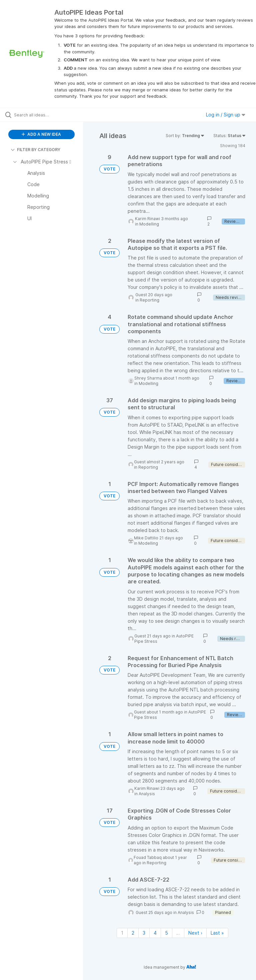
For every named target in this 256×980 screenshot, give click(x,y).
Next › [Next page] (195, 933)
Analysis (147, 794)
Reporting (149, 300)
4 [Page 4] (155, 933)
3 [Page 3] (144, 933)
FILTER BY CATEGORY (35, 150)
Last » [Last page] (217, 933)
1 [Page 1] (122, 933)
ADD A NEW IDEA (41, 134)
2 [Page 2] (133, 933)
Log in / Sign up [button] (226, 115)
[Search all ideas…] (45, 115)
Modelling (149, 224)
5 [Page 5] (166, 933)
